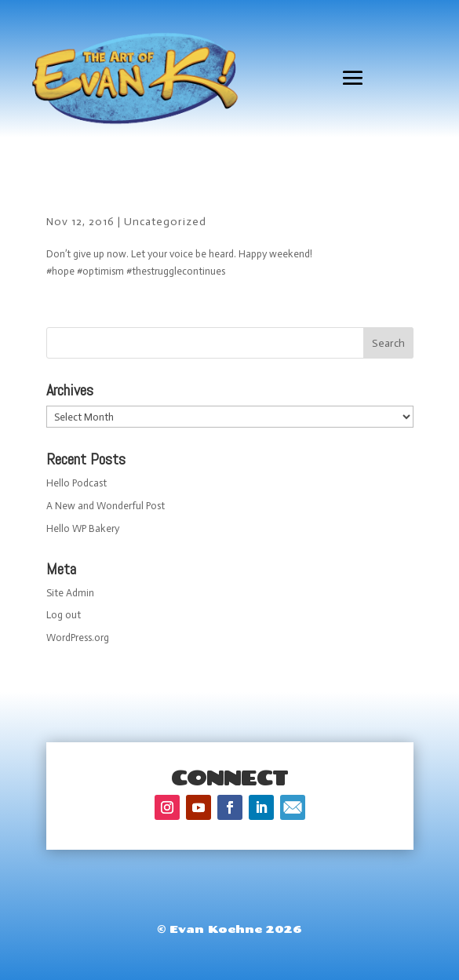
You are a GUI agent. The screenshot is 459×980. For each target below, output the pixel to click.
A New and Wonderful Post (106, 506)
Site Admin (70, 593)
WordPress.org (78, 638)
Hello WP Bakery (83, 528)
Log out (64, 615)
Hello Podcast (76, 483)
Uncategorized (165, 222)
